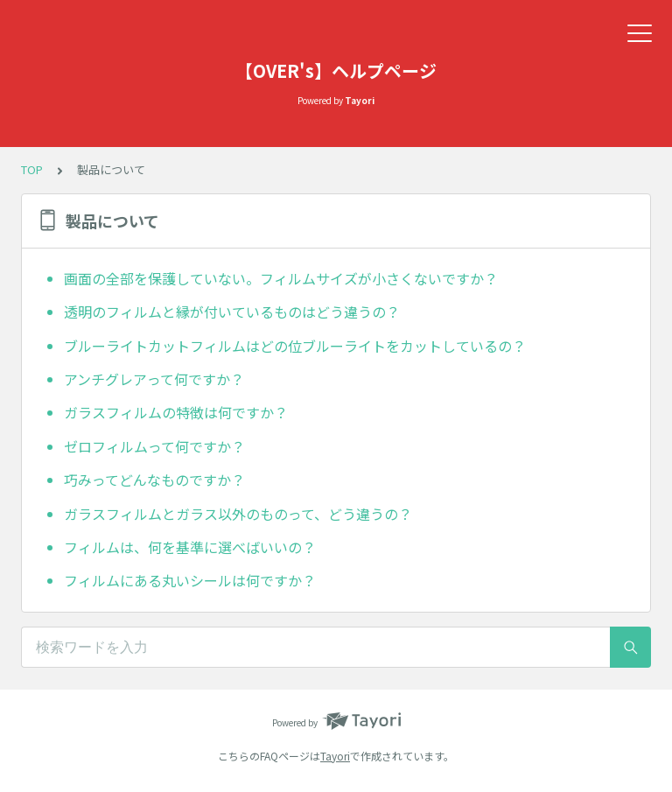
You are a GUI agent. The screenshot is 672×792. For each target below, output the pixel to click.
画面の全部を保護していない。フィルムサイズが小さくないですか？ (281, 278)
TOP (32, 169)
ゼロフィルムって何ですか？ (154, 446)
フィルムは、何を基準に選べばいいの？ (190, 547)
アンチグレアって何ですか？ (154, 379)
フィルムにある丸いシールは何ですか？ (190, 580)
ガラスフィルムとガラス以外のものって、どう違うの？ (238, 514)
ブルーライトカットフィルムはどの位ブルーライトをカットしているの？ (295, 346)
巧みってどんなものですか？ (154, 480)
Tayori (335, 756)
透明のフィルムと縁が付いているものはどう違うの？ (232, 312)
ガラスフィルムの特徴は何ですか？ (176, 412)
